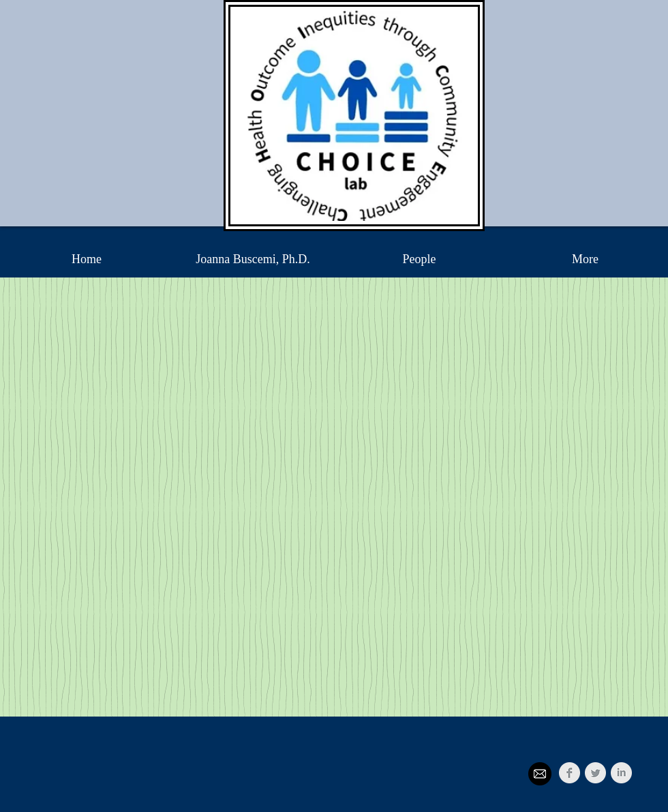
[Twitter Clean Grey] (595, 773)
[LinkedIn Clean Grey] (621, 773)
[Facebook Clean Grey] (570, 773)
